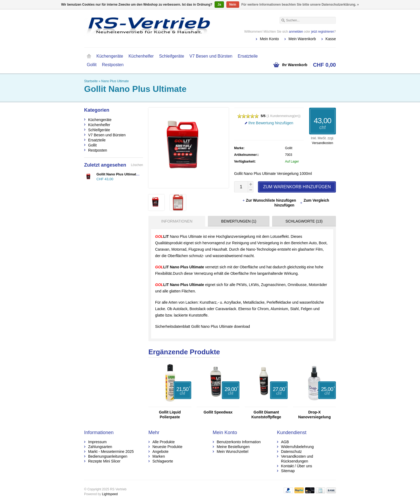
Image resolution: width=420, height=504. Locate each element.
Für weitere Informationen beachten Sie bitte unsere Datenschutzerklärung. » (300, 5)
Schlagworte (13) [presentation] (304, 221)
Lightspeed (110, 494)
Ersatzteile (248, 56)
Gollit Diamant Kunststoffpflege (266, 415)
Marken (159, 456)
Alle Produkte (164, 442)
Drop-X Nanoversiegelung (314, 415)
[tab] (175, 221)
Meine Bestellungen (233, 447)
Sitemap (288, 471)
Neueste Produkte (167, 447)
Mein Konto (269, 39)
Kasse (331, 39)
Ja (219, 5)
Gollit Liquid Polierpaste (170, 415)
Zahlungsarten (100, 447)
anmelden (296, 32)
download (242, 326)
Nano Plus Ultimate (115, 81)
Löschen (137, 165)
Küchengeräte (110, 56)
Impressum (97, 442)
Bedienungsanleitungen (108, 456)
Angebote (160, 452)
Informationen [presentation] (177, 221)
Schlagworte (163, 461)
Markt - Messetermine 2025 (111, 452)
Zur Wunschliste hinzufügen (270, 200)
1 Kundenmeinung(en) (284, 116)
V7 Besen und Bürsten (211, 56)
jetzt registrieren (323, 32)
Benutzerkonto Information (239, 442)
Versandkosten (322, 143)
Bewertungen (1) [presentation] (239, 221)
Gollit (92, 65)
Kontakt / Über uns (297, 466)
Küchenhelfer (141, 56)
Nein (233, 5)
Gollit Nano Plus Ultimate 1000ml (124, 174)
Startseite (89, 56)
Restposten (113, 65)
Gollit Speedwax (218, 412)
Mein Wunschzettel (232, 452)
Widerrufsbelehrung (297, 447)
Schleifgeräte (172, 56)
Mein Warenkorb (302, 39)
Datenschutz (291, 452)
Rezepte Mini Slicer (104, 461)
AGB (285, 442)
